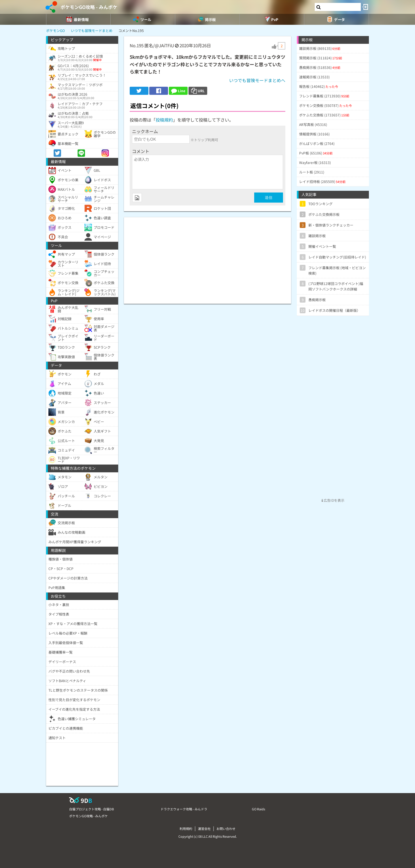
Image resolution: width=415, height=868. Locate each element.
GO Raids (259, 809)
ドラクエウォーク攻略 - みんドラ (184, 809)
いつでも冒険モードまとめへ (257, 80)
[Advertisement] (207, 258)
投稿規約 (164, 120)
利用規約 (186, 829)
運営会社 (204, 829)
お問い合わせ (226, 829)
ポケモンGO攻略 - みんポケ (89, 7)
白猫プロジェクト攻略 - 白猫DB (92, 809)
